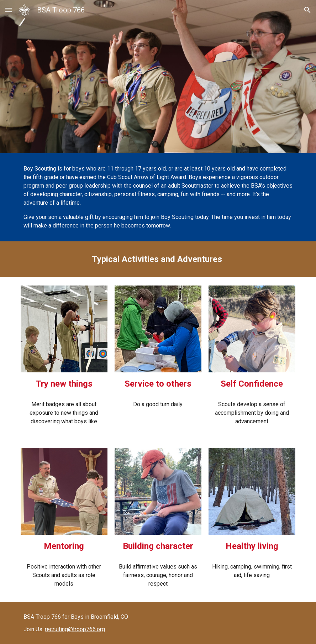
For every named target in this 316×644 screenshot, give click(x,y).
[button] (9, 10)
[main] (158, 197)
